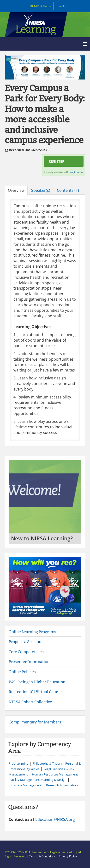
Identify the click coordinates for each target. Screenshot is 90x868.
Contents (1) (68, 190)
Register (57, 161)
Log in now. (76, 172)
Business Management (26, 785)
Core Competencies (27, 652)
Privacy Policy (68, 856)
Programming (18, 763)
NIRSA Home (39, 6)
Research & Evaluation (62, 785)
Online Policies (22, 672)
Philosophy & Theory (47, 763)
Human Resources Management (55, 774)
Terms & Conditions (42, 856)
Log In (62, 6)
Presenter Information (29, 662)
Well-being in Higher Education (37, 682)
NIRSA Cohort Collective (30, 702)
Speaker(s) (41, 190)
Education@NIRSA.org (55, 819)
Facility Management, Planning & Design (38, 780)
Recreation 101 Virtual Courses (36, 692)
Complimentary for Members (35, 722)
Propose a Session (25, 642)
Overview (16, 190)
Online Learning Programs (32, 632)
